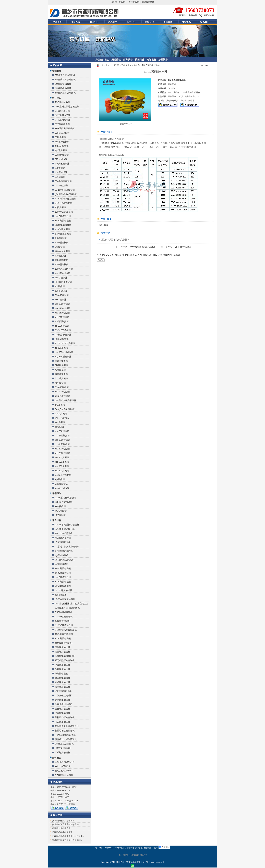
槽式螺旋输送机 (62, 722)
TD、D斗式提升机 (64, 533)
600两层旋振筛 (62, 133)
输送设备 (151, 60)
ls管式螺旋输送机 (63, 691)
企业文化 (149, 22)
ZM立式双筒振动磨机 (65, 80)
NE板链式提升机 (63, 538)
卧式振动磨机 (148, 2)
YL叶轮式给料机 (63, 766)
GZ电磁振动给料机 (64, 775)
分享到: (101, 255)
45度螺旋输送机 (63, 621)
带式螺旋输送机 (62, 682)
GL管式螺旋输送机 (64, 625)
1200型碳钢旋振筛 (64, 212)
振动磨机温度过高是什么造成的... (67, 840)
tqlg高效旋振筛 (62, 488)
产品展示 (113, 22)
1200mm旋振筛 (62, 251)
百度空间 (158, 255)
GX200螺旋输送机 (64, 617)
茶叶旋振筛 (60, 370)
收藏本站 (193, 15)
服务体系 (186, 22)
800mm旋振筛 (62, 155)
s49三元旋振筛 (62, 418)
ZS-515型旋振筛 (63, 330)
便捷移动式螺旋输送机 (66, 739)
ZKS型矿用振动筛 (63, 282)
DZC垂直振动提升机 (65, 529)
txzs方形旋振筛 (62, 444)
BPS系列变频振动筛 (65, 128)
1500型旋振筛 (62, 264)
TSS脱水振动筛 (62, 102)
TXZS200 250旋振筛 (65, 343)
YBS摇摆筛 (60, 506)
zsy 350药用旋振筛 (64, 352)
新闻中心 (94, 22)
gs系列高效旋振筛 (64, 203)
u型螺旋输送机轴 (63, 225)
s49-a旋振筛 (61, 414)
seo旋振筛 (60, 422)
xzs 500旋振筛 (62, 462)
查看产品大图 (126, 124)
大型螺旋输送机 (62, 687)
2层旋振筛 (60, 247)
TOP (156, 848)
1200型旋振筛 (62, 260)
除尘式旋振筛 (61, 378)
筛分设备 (128, 60)
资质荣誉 (168, 22)
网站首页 (57, 22)
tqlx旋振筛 (60, 479)
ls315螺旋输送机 (63, 216)
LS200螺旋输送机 (63, 590)
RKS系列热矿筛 (63, 115)
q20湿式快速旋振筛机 (65, 400)
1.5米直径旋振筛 (63, 234)
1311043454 (208, 15)
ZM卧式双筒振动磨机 (65, 75)
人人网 (138, 255)
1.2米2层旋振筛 (62, 229)
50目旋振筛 (60, 137)
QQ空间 (110, 255)
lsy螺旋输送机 (62, 555)
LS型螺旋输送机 (63, 542)
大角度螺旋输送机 (64, 643)
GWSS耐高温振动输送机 (67, 525)
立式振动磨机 (135, 2)
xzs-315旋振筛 (62, 317)
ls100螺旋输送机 (63, 638)
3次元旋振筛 (61, 150)
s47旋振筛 (60, 405)
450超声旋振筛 (62, 142)
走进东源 (76, 22)
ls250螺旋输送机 (63, 586)
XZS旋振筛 (60, 515)
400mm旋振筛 (62, 146)
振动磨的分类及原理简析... (64, 821)
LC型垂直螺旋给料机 (65, 599)
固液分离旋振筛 (62, 396)
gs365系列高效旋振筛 (65, 199)
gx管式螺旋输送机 (64, 551)
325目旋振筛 (61, 159)
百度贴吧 (147, 255)
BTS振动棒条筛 (62, 124)
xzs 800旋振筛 (62, 471)
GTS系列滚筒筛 (63, 120)
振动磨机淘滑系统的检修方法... (66, 824)
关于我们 (99, 848)
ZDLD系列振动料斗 (64, 771)
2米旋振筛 (60, 286)
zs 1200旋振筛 (62, 326)
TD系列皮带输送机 (64, 634)
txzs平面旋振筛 (62, 436)
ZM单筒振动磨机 (63, 84)
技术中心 (131, 22)
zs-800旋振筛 (61, 348)
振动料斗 (116, 143)
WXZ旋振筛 (61, 300)
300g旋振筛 (61, 256)
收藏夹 (177, 255)
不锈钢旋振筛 (61, 365)
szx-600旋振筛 (62, 431)
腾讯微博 (129, 255)
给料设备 (163, 60)
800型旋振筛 (61, 172)
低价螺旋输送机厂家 (65, 656)
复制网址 (168, 255)
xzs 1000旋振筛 (62, 304)
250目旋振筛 (61, 278)
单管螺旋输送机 (62, 678)
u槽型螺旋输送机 (63, 748)
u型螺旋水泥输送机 (64, 744)
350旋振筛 (60, 168)
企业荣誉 (129, 848)
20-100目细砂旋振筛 (65, 190)
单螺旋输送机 (61, 674)
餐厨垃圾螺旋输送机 (65, 731)
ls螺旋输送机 (61, 595)
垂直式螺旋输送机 (64, 704)
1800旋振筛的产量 (64, 269)
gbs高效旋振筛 (62, 164)
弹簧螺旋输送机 (62, 665)
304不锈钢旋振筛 (63, 181)
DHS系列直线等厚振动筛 (67, 107)
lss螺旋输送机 (62, 564)
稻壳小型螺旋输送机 (65, 660)
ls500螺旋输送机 (63, 221)
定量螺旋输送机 (62, 652)
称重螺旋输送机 (62, 713)
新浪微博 (119, 255)
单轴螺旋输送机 (62, 669)
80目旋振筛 (60, 207)
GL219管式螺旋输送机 (66, 630)
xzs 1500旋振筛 (62, 313)
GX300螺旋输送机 (64, 612)
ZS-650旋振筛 (62, 295)
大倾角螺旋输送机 (64, 695)
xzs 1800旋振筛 (62, 392)
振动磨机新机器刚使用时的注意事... (68, 836)
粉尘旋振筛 (60, 383)
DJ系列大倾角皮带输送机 (67, 547)
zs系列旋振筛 (61, 361)
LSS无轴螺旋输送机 (65, 560)
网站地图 (109, 848)
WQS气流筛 (61, 511)
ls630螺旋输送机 (63, 568)
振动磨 (114, 2)
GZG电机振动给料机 (65, 762)
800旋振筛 (60, 177)
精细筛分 (140, 60)
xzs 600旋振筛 (62, 466)
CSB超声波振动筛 (64, 502)
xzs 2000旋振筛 (62, 449)
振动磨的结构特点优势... (63, 832)
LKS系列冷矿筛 (62, 111)
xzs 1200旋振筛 (62, 273)
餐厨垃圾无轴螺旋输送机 (67, 726)
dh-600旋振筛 (61, 185)
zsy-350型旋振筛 (63, 357)
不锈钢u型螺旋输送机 (65, 735)
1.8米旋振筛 (61, 238)
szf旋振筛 (59, 427)
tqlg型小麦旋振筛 (63, 475)
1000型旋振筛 (62, 243)
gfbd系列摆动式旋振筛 (66, 194)
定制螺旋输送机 (62, 647)
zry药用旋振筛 (62, 321)
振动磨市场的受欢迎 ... (62, 828)
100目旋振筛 (61, 291)
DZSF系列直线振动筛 (65, 498)
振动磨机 (123, 2)
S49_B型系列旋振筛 (65, 409)
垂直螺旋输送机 (62, 709)
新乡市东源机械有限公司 (134, 862)
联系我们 (183, 15)
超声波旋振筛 (61, 374)
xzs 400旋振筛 (62, 457)
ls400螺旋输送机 (63, 582)
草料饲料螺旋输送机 (65, 717)
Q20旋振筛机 (61, 484)
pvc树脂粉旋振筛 (63, 335)
